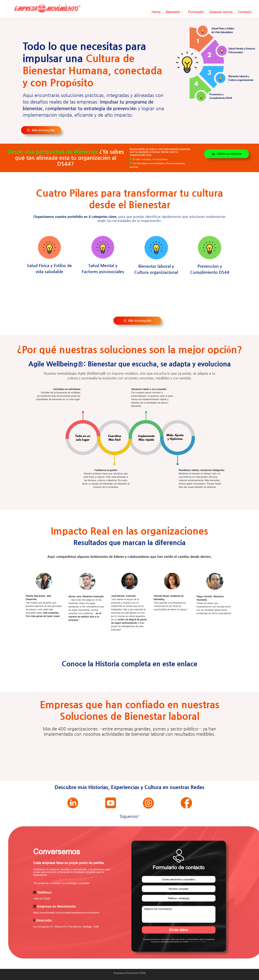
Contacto (245, 12)
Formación (196, 12)
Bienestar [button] (174, 12)
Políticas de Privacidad (198, 942)
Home (156, 12)
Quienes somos (221, 12)
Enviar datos (179, 930)
